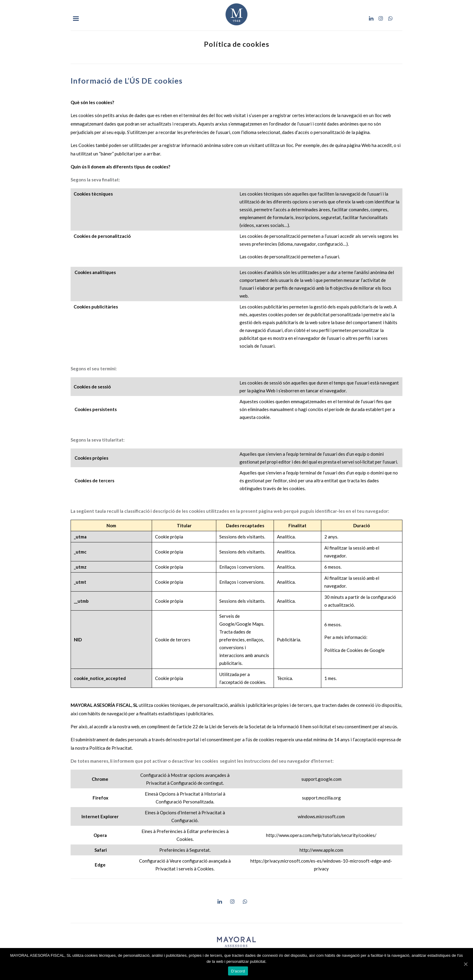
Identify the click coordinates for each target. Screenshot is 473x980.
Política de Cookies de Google (354, 650)
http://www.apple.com (321, 850)
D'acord (238, 971)
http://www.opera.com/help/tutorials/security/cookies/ (321, 835)
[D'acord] (465, 964)
